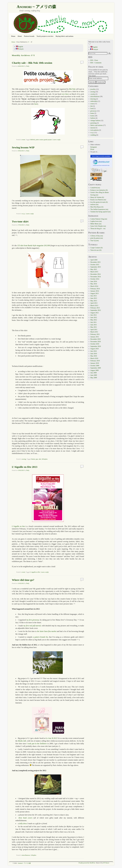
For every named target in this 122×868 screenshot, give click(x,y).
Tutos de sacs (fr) (96, 250)
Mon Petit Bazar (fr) (97, 207)
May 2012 (94, 320)
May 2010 (94, 356)
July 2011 (94, 322)
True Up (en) (95, 241)
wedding (93, 135)
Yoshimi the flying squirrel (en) (101, 212)
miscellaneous (26, 855)
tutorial (93, 128)
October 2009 (95, 366)
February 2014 (95, 289)
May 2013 (94, 301)
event (23, 140)
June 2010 (94, 354)
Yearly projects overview (45, 36)
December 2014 (96, 274)
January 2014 (95, 291)
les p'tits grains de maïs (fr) (99, 202)
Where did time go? (23, 580)
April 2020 (94, 260)
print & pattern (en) (97, 238)
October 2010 (95, 344)
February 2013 (95, 308)
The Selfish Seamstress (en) (99, 209)
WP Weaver (106, 863)
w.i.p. (23, 214)
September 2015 (96, 267)
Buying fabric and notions (65, 36)
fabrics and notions (97, 125)
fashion (93, 118)
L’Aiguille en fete (18, 526)
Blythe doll (22, 741)
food (92, 108)
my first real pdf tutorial (32, 626)
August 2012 (95, 313)
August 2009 (95, 370)
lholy (28, 66)
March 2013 (94, 305)
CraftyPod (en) (95, 188)
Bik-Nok (72, 89)
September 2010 (96, 346)
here (36, 104)
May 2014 (94, 284)
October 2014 (95, 279)
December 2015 (96, 262)
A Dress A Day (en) (97, 236)
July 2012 (94, 315)
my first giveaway (33, 620)
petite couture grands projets (44, 140)
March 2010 (94, 358)
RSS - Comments (96, 63)
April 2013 (94, 303)
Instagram (94, 147)
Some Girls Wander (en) (98, 226)
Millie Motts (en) (96, 224)
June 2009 (94, 375)
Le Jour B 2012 (51, 738)
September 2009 (96, 368)
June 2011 (94, 325)
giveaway (93, 111)
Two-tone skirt (20, 221)
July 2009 (94, 373)
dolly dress (23, 824)
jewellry (93, 89)
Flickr (92, 149)
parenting (93, 123)
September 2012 (96, 310)
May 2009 (94, 378)
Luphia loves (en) (96, 221)
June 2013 (94, 298)
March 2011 (94, 332)
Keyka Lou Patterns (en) (98, 200)
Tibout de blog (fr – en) (98, 228)
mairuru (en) (94, 204)
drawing (93, 99)
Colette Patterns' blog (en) (99, 219)
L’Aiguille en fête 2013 (25, 467)
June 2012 (94, 317)
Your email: (92, 76)
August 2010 (95, 349)
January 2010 (95, 363)
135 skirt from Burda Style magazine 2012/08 (34, 245)
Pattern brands (29, 36)
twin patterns (95, 130)
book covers (28, 818)
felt (91, 106)
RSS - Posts (94, 60)
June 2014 (94, 281)
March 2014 (94, 286)
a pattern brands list (40, 637)
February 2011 (95, 334)
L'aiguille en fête (35, 572)
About (20, 36)
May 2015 (94, 269)
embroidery (94, 101)
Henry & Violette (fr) (97, 197)
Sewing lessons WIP (23, 147)
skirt (40, 459)
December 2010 (96, 339)
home (92, 113)
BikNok (33, 140)
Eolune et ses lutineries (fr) (99, 190)
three (20, 818)
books (92, 116)
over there (65, 94)
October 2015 (95, 265)
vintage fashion (95, 120)
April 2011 (94, 329)
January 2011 (95, 337)
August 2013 (95, 293)
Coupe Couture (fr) (97, 248)
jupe (37, 459)
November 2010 (96, 342)
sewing (24, 459)
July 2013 (94, 296)
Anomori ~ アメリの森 (36, 7)
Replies (45, 459)
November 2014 (96, 277)
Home (13, 36)
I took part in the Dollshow (37, 744)
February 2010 (95, 361)
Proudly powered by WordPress (87, 863)
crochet (93, 94)
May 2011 (94, 327)
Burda (33, 459)
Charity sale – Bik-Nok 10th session (32, 63)
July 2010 (94, 351)
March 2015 (94, 272)
